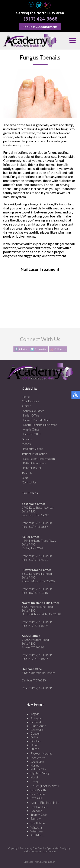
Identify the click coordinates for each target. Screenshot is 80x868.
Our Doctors (31, 401)
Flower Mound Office (37, 420)
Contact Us (29, 482)
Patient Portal (32, 468)
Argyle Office (31, 429)
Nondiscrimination (45, 862)
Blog (25, 478)
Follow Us (41, 349)
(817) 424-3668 (41, 19)
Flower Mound (41, 753)
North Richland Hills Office (40, 425)
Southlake (38, 823)
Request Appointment (40, 27)
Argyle (35, 714)
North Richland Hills (45, 802)
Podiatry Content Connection (40, 851)
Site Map (29, 862)
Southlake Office (34, 411)
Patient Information (35, 454)
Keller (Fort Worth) (45, 786)
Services (27, 439)
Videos (26, 444)
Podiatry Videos (33, 449)
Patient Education (34, 463)
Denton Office (32, 434)
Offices (27, 406)
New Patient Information (39, 459)
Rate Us (27, 473)
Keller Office (31, 415)
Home (26, 397)
